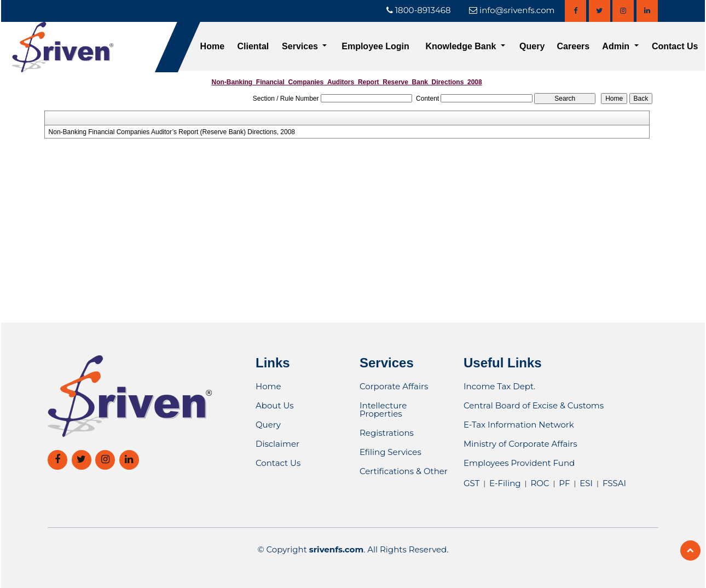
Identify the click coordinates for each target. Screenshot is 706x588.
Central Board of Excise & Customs (534, 405)
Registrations (387, 433)
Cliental (253, 46)
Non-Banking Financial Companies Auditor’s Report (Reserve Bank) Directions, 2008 (172, 132)
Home (212, 46)
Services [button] (301, 46)
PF (564, 483)
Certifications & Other (404, 471)
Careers (574, 46)
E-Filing (505, 483)
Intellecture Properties (383, 410)
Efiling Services (390, 452)
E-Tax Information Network (519, 425)
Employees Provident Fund (519, 463)
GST (471, 483)
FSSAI (614, 483)
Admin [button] (617, 46)
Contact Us (675, 46)
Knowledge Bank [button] (462, 46)
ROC (540, 483)
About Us (275, 405)
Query (532, 46)
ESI (586, 483)
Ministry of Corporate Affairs (520, 444)
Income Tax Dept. (499, 386)
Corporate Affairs (394, 386)
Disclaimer (277, 444)
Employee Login (375, 46)
